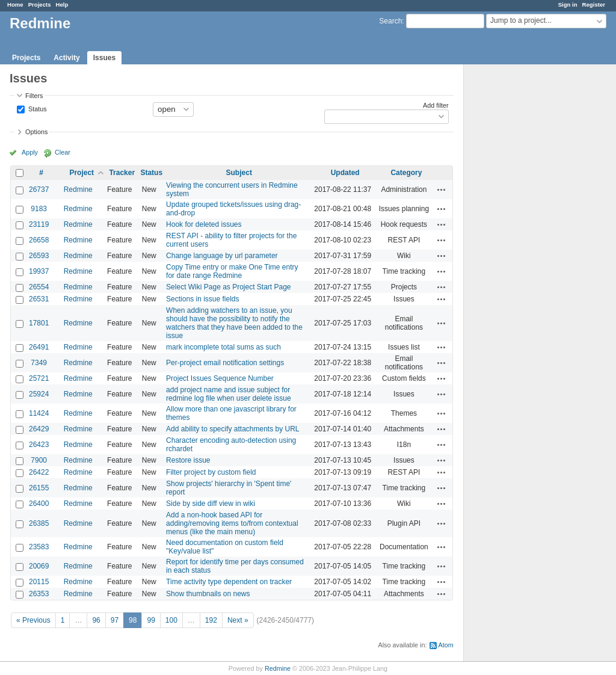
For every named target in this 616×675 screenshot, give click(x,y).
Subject (239, 173)
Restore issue (188, 460)
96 (96, 620)
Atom (446, 645)
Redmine (78, 190)
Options (36, 132)
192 (211, 620)
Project (82, 173)
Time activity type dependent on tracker (229, 582)
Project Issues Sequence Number (220, 378)
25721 (39, 378)
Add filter (436, 105)
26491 (39, 347)
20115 (39, 582)
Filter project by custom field (211, 472)
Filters (34, 96)
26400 (39, 504)
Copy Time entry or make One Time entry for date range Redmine (232, 271)
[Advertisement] (524, 253)
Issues (104, 58)
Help (62, 5)
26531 (39, 299)
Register (594, 5)
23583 (39, 547)
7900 (39, 460)
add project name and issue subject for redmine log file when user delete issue (228, 394)
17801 (39, 323)
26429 (39, 429)
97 (115, 620)
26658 (39, 240)
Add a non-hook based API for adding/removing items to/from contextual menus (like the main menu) (232, 523)
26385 (39, 523)
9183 (39, 209)
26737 (39, 190)
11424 (39, 413)
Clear (63, 152)
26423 (39, 445)
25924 (39, 394)
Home (15, 5)
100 (171, 620)
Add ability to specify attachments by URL (233, 429)
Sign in (568, 5)
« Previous (33, 620)
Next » (238, 620)
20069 (39, 566)
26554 (39, 287)
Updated (345, 173)
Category (406, 173)
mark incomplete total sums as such (223, 347)
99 (151, 620)
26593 (39, 256)
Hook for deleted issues (204, 224)
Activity (66, 58)
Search (390, 21)
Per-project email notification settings (225, 363)
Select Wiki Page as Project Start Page (228, 287)
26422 (39, 472)
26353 (39, 594)
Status (37, 108)
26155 (39, 488)
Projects (40, 5)
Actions (442, 190)
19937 (39, 271)
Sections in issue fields (202, 299)
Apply (30, 152)
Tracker (122, 173)
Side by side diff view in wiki (211, 504)
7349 (39, 363)
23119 (39, 224)
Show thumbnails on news (208, 594)
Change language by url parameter (222, 256)
